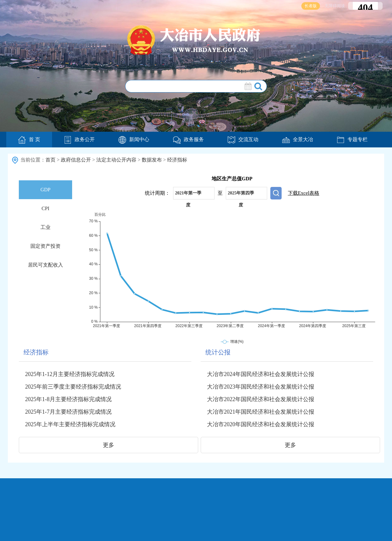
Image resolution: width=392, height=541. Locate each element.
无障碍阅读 (335, 6)
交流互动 (243, 139)
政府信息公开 (76, 160)
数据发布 (152, 160)
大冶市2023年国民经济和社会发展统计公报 (261, 387)
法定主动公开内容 (116, 160)
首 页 (29, 140)
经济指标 (177, 160)
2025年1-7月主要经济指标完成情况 (68, 412)
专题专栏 (352, 139)
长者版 (311, 6)
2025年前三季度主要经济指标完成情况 (73, 387)
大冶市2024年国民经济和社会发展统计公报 (261, 374)
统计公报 (218, 352)
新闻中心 (134, 139)
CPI (46, 208)
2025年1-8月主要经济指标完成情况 (68, 399)
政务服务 (188, 139)
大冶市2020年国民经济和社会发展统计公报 (261, 424)
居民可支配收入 (45, 265)
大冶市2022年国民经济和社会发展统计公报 (261, 399)
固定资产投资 (45, 246)
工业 (45, 227)
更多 (109, 445)
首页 (50, 160)
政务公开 (79, 139)
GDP (45, 190)
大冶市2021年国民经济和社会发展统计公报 (261, 412)
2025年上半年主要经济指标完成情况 (70, 424)
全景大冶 (298, 139)
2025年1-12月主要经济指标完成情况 (70, 374)
